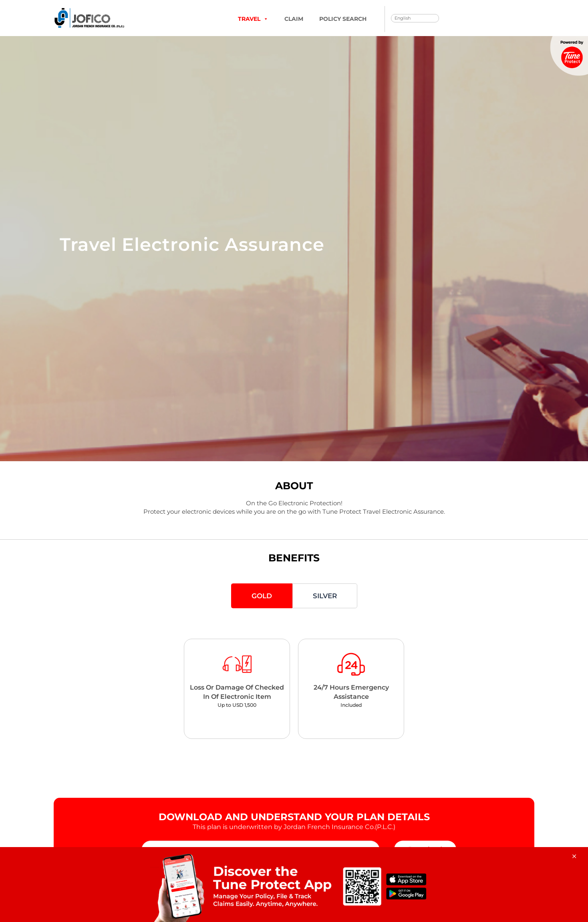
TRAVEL (253, 19)
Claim (294, 19)
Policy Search (343, 19)
